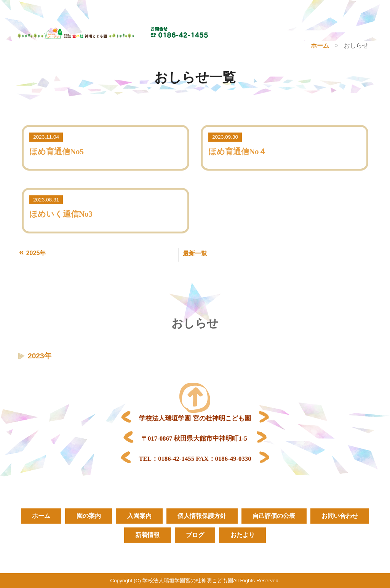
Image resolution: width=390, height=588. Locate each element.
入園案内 (139, 516)
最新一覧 (195, 253)
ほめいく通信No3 (61, 214)
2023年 (40, 356)
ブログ (195, 535)
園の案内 (88, 516)
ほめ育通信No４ (237, 151)
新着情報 (147, 535)
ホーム (320, 46)
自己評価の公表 (275, 516)
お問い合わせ (341, 516)
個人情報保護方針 (202, 516)
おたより (243, 535)
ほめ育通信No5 (57, 151)
